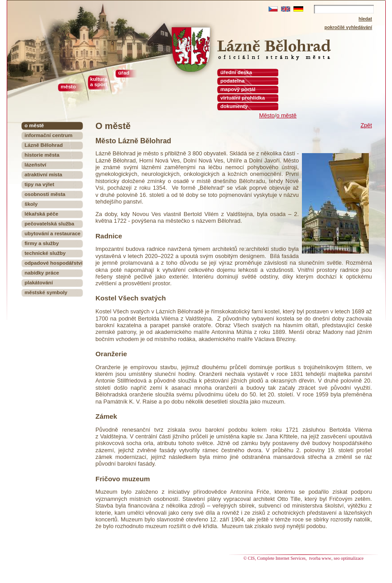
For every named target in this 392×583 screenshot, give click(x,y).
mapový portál (238, 89)
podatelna (232, 81)
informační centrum (49, 135)
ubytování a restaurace (52, 233)
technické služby (45, 253)
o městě (286, 115)
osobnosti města (45, 194)
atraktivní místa (43, 175)
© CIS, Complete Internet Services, (276, 558)
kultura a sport (99, 82)
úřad (124, 73)
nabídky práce (42, 273)
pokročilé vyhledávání (349, 27)
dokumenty (234, 106)
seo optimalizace (349, 558)
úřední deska (236, 72)
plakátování (39, 283)
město (68, 87)
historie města (42, 155)
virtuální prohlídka (243, 98)
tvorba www (320, 558)
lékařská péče (41, 214)
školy (31, 204)
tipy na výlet (39, 184)
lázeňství (35, 165)
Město (267, 115)
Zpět (366, 125)
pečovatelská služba (49, 224)
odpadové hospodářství (54, 263)
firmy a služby (42, 243)
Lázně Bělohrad (44, 145)
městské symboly (46, 292)
